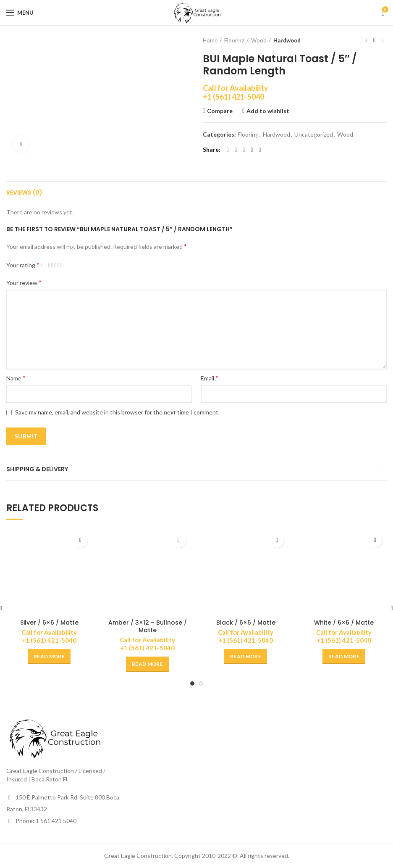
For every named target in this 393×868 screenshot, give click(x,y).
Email (210, 378)
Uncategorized (314, 135)
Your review (24, 282)
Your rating (23, 265)
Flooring (234, 40)
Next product (383, 40)
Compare (220, 111)
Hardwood (287, 40)
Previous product (366, 40)
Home (210, 40)
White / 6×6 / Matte (344, 623)
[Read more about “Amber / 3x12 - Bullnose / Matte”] (147, 664)
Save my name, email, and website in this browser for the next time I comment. (117, 412)
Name (16, 378)
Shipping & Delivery (37, 469)
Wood (259, 40)
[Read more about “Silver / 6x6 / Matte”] (49, 657)
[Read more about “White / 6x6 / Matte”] (344, 657)
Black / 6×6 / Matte (246, 623)
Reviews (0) (24, 193)
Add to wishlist (268, 111)
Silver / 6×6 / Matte (49, 623)
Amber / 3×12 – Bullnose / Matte (148, 626)
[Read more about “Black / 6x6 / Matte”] (246, 657)
